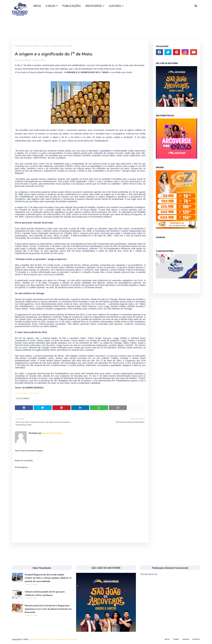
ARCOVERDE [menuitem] (93, 6)
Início (167, 639)
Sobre (176, 639)
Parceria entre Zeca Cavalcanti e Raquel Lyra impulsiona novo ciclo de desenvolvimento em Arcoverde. (48, 609)
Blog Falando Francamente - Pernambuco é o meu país (53, 639)
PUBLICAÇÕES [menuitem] (71, 6)
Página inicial (20, 46)
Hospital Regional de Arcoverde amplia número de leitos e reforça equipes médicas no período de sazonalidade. (48, 578)
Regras (186, 639)
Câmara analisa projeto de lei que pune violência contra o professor (45, 593)
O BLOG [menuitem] (50, 6)
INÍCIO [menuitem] (37, 6)
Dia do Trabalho (34, 46)
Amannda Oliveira (23, 60)
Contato (196, 639)
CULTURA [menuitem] (115, 6)
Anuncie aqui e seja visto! (27, 393)
